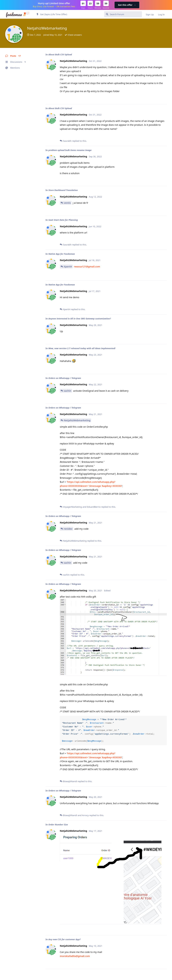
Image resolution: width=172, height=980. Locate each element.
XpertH (68, 267)
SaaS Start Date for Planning (63, 220)
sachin (68, 391)
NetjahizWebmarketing (77, 420)
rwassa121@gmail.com (87, 267)
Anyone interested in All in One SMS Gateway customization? (80, 319)
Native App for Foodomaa (62, 254)
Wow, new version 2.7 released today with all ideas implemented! (82, 348)
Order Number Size (58, 825)
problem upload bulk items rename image (70, 150)
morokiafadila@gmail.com (75, 956)
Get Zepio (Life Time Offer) (52, 14)
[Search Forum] (123, 14)
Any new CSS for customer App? (64, 939)
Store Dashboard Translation (63, 190)
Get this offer (127, 5)
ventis (67, 203)
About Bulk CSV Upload (60, 54)
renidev (68, 529)
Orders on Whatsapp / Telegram (65, 378)
